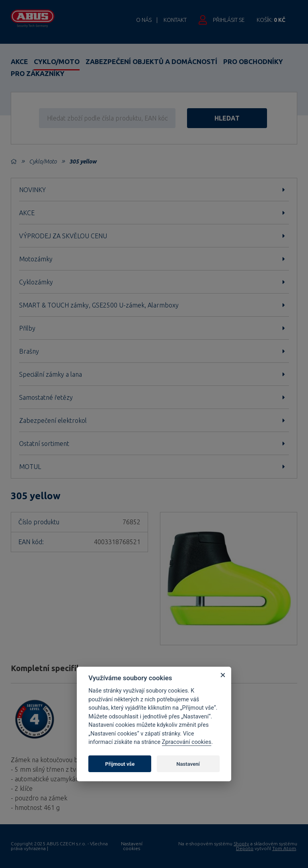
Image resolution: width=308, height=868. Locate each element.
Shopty (241, 844)
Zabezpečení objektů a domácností (151, 61)
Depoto (245, 848)
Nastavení (188, 764)
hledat (228, 118)
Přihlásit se (229, 20)
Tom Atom (284, 848)
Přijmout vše (120, 764)
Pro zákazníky (38, 73)
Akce (19, 61)
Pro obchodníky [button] (253, 61)
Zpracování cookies (187, 742)
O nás (144, 20)
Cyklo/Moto (57, 61)
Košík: (271, 20)
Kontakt (175, 20)
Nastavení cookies (132, 846)
